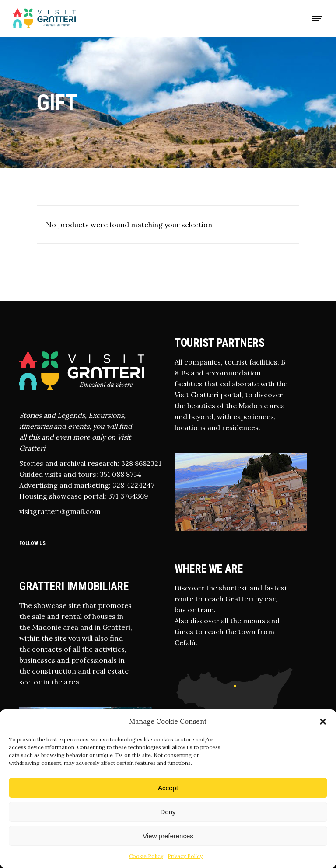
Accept (168, 788)
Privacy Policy (185, 856)
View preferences (168, 836)
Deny (168, 812)
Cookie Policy (146, 856)
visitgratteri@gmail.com (60, 511)
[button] (323, 722)
